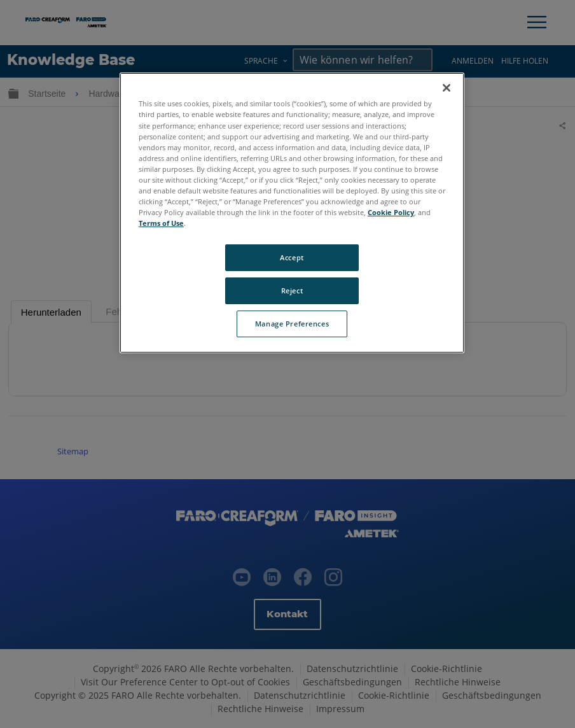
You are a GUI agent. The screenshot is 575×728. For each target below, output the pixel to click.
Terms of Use (161, 223)
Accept (292, 257)
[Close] (447, 88)
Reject (292, 290)
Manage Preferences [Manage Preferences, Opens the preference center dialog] (292, 324)
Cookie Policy (391, 212)
